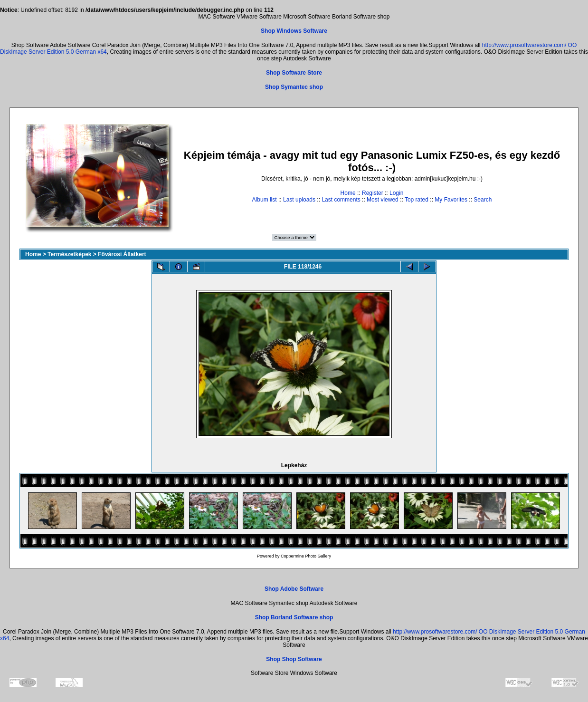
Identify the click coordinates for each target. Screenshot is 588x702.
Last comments (341, 200)
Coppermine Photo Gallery (306, 556)
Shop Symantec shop (294, 87)
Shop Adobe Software (294, 589)
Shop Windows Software (294, 31)
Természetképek (70, 254)
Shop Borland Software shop (294, 617)
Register (373, 193)
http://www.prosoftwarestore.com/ (524, 45)
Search (483, 200)
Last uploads (299, 200)
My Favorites (451, 200)
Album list (265, 200)
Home (348, 193)
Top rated (417, 200)
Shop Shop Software (294, 659)
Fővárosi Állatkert (122, 254)
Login (396, 193)
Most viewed (383, 200)
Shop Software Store (294, 73)
